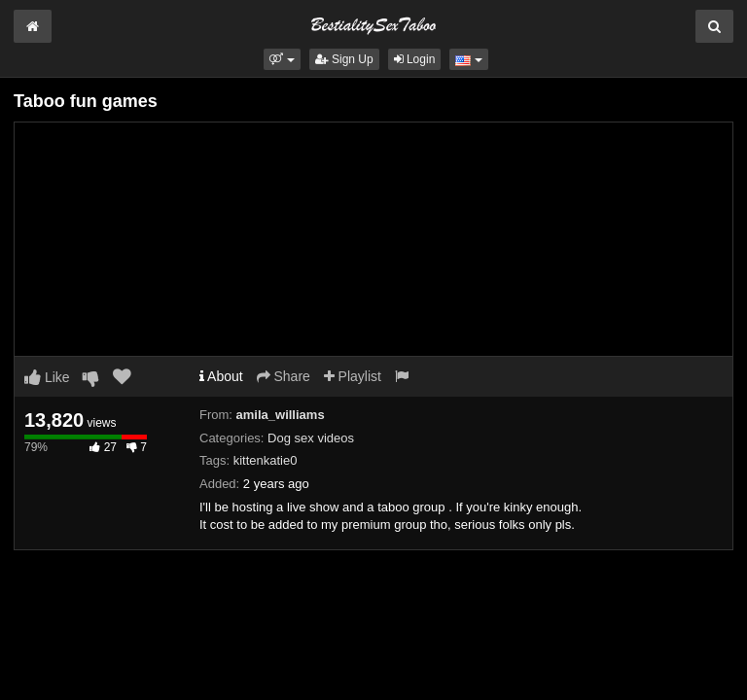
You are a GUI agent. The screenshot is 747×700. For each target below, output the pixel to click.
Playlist (353, 376)
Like (47, 377)
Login (415, 59)
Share (284, 376)
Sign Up (344, 59)
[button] (282, 59)
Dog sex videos (311, 438)
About (221, 376)
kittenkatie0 (266, 460)
